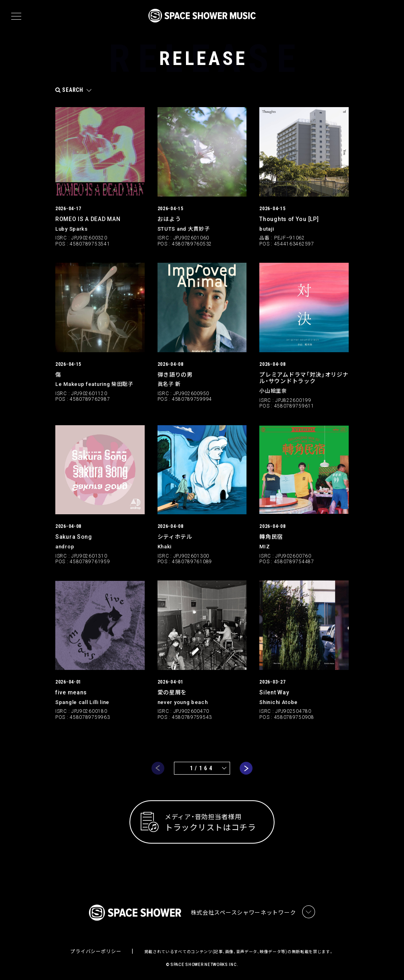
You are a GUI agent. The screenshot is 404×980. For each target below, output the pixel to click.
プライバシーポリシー (96, 950)
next (246, 766)
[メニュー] (16, 16)
